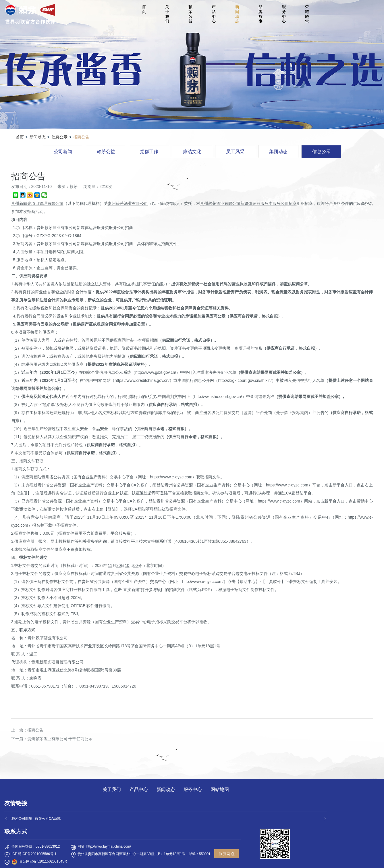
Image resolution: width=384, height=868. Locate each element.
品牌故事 (260, 14)
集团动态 (278, 152)
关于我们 (167, 14)
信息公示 (59, 137)
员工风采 (235, 152)
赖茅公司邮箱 (22, 819)
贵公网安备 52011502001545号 (44, 861)
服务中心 (284, 14)
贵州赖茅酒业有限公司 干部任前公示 (60, 739)
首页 (20, 137)
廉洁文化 (192, 152)
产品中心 (214, 14)
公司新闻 (63, 152)
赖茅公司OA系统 (48, 819)
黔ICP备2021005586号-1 (37, 854)
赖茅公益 (190, 14)
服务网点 (227, 854)
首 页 (145, 9)
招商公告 (35, 730)
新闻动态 (237, 14)
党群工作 (149, 152)
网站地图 (220, 789)
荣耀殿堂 (307, 14)
